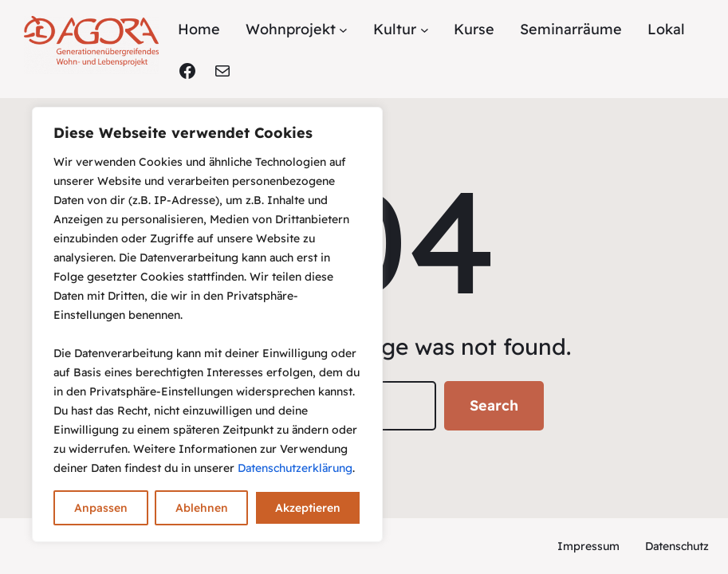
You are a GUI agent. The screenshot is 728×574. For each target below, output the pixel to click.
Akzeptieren (308, 508)
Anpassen (101, 508)
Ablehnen (202, 508)
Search (494, 405)
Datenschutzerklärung (295, 468)
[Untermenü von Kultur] (425, 30)
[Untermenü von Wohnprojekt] (343, 30)
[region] (207, 324)
